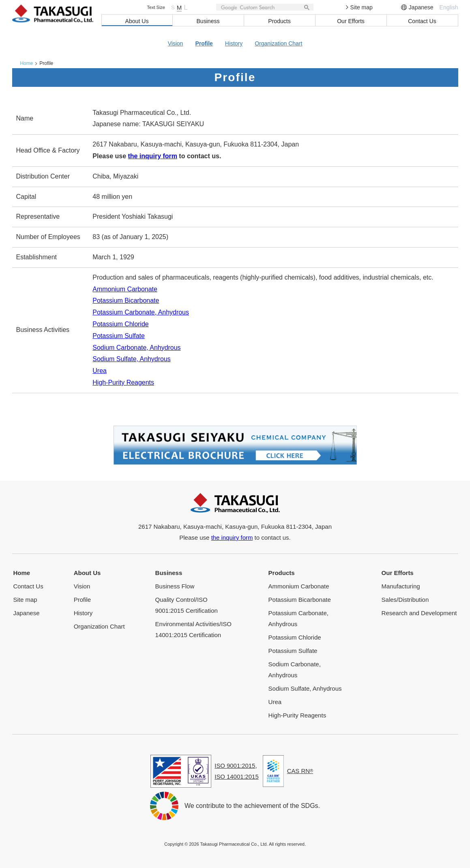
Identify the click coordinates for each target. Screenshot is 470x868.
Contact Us (422, 21)
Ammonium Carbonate (125, 289)
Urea (100, 370)
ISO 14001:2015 (237, 776)
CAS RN (300, 770)
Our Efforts (351, 21)
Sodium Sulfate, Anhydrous (132, 359)
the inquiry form (152, 156)
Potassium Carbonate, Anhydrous (141, 312)
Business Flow (175, 585)
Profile (204, 43)
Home (27, 63)
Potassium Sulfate (119, 335)
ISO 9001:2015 (235, 765)
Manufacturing (401, 585)
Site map (359, 7)
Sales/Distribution (405, 599)
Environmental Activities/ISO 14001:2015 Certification (193, 629)
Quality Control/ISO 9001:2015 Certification (187, 604)
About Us (137, 21)
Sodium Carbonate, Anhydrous (137, 347)
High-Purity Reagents (123, 382)
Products (279, 21)
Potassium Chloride (121, 324)
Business (208, 21)
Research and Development (419, 612)
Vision (175, 43)
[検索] (265, 7)
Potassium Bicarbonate (126, 300)
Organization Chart (279, 43)
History (234, 43)
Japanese (421, 7)
